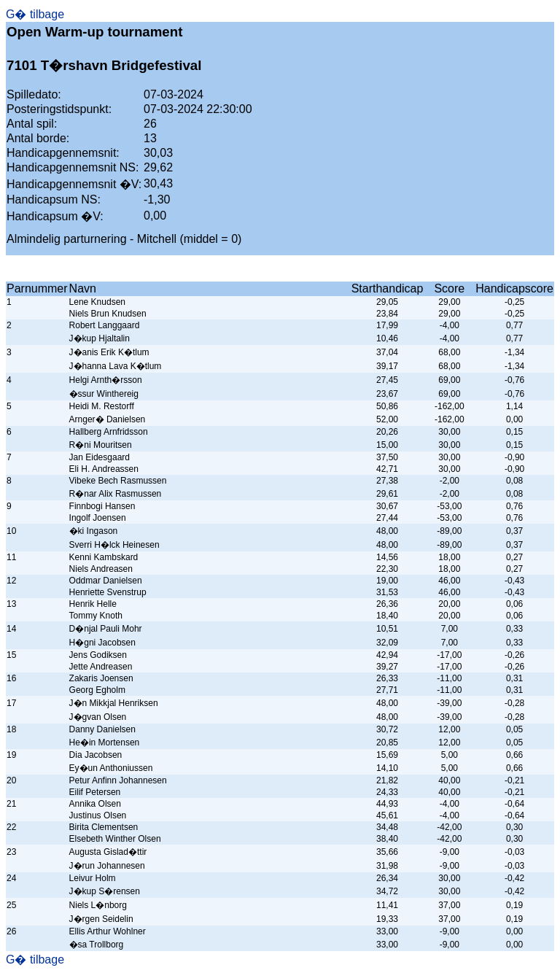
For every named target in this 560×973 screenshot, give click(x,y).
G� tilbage (35, 14)
